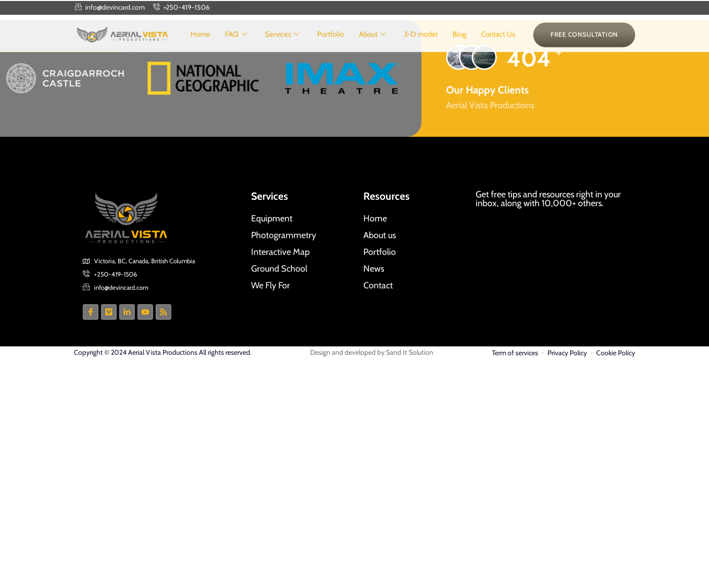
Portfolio (331, 42)
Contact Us (498, 42)
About (372, 42)
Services (282, 42)
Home (200, 42)
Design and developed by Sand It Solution (372, 352)
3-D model (421, 42)
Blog (459, 42)
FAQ (236, 42)
